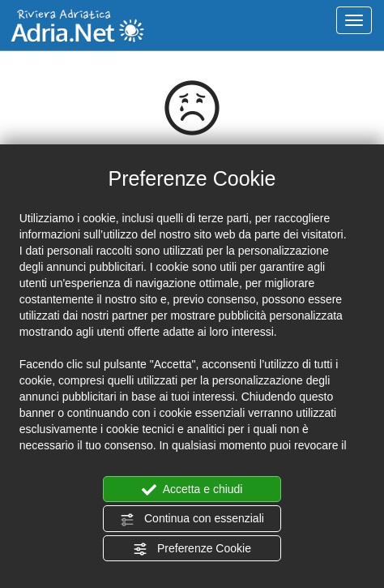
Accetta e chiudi (192, 490)
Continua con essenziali (192, 519)
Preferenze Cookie (192, 549)
